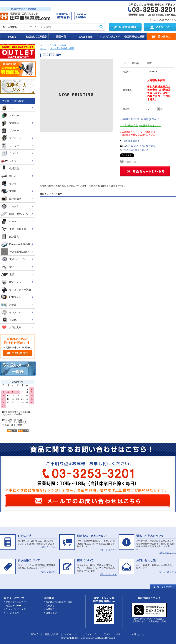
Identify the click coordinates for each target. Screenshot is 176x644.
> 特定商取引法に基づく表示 (58, 602)
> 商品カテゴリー (13, 606)
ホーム (43, 45)
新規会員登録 (51, 634)
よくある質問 (85, 37)
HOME (12, 37)
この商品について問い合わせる (140, 146)
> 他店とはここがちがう (16, 602)
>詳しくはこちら (49, 547)
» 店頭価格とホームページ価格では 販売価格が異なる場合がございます (139, 133)
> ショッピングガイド (15, 609)
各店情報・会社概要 (134, 37)
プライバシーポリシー (114, 634)
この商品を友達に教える (136, 150)
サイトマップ (89, 634)
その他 (63, 45)
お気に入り (128, 162)
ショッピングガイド (110, 37)
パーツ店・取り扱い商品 (62, 48)
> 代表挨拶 (49, 606)
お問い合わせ (138, 634)
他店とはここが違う (36, 37)
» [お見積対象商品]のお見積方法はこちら (140, 126)
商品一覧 (61, 37)
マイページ (70, 634)
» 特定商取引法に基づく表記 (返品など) (140, 119)
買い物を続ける (132, 141)
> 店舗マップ (50, 613)
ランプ (53, 45)
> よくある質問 (11, 613)
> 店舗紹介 (49, 609)
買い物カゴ (161, 37)
